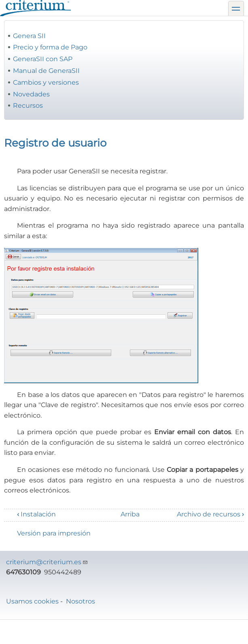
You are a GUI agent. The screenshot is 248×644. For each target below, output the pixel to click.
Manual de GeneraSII (46, 71)
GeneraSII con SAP (43, 59)
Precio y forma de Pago (50, 47)
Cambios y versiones (46, 82)
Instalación (36, 514)
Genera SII (29, 36)
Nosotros (81, 601)
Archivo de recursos (210, 514)
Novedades (31, 94)
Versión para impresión (54, 533)
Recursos (28, 106)
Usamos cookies (32, 601)
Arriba (130, 514)
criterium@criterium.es (47, 562)
